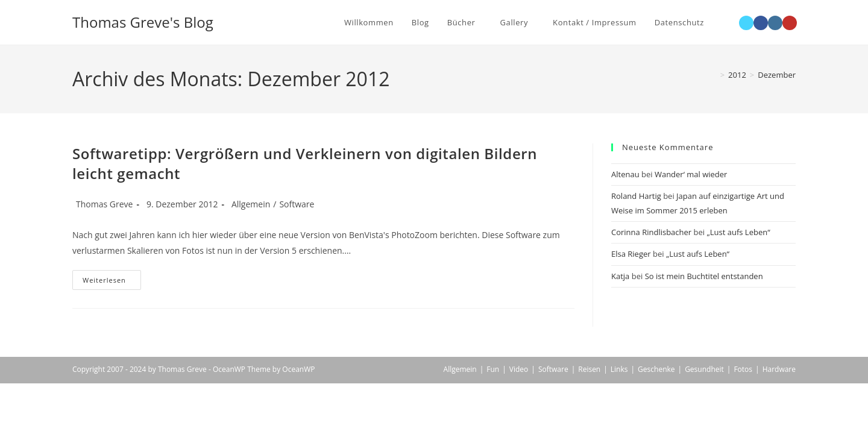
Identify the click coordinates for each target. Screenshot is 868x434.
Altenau (625, 174)
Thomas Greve (104, 204)
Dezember (777, 75)
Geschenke (656, 369)
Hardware (779, 369)
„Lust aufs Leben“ (738, 232)
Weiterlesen (112, 282)
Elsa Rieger (631, 254)
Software (297, 204)
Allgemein (251, 204)
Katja (620, 276)
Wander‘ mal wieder (691, 174)
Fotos (743, 369)
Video (519, 369)
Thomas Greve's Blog (143, 22)
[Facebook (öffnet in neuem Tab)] (761, 23)
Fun (493, 369)
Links (619, 369)
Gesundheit (704, 369)
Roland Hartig (636, 196)
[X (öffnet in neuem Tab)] (746, 23)
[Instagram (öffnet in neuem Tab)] (775, 23)
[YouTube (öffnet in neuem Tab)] (790, 23)
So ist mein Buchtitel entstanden (704, 276)
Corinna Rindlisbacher (651, 232)
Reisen (589, 369)
